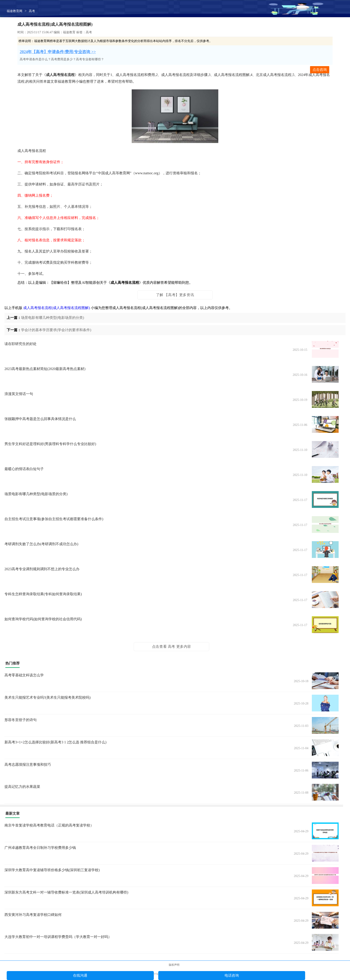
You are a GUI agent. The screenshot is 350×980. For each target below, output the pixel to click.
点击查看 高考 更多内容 (172, 647)
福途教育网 (15, 11)
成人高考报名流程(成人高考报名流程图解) (57, 308)
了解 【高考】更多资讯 (175, 295)
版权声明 (174, 965)
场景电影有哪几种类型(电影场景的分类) (53, 318)
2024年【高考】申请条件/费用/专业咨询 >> (58, 52)
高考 (32, 11)
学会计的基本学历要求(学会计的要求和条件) (56, 330)
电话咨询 (232, 975)
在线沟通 (80, 975)
